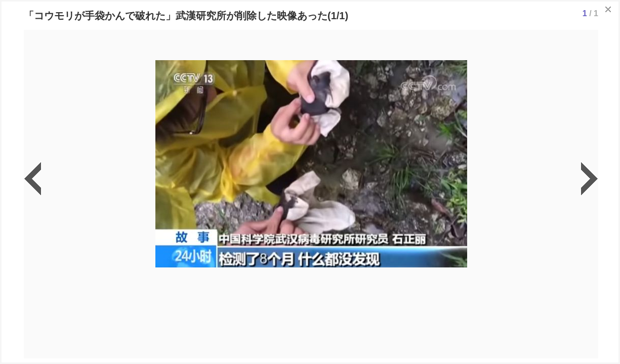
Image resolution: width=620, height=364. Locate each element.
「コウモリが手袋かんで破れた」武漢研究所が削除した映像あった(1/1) (186, 16)
